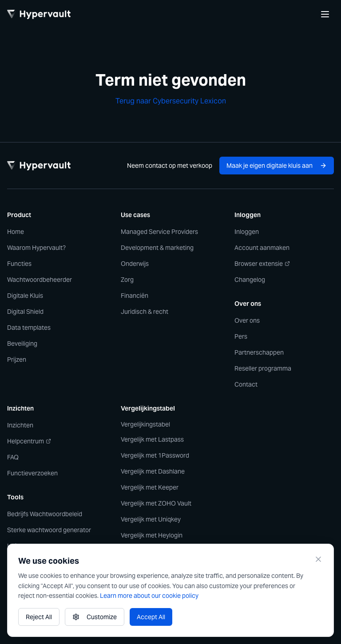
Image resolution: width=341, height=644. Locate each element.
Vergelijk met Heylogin (152, 535)
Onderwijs (135, 264)
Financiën (135, 296)
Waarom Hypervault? (36, 248)
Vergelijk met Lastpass (152, 439)
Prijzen (17, 360)
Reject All (39, 617)
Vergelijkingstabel (145, 424)
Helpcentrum (29, 441)
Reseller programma (263, 368)
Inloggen (247, 232)
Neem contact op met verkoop (170, 166)
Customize (95, 617)
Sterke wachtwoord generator (49, 530)
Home (16, 232)
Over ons (247, 320)
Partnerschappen (259, 352)
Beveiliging (22, 344)
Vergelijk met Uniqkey (151, 519)
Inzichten (20, 425)
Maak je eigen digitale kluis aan (277, 166)
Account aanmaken (262, 248)
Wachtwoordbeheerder (40, 280)
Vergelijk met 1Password (155, 455)
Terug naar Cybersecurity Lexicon (171, 101)
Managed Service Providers (159, 232)
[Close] (318, 559)
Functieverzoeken (32, 473)
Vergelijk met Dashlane (153, 471)
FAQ (13, 457)
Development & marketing (157, 248)
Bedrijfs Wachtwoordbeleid (45, 514)
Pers (241, 336)
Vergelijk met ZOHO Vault (156, 503)
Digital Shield (25, 312)
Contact (246, 384)
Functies (19, 264)
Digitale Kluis (25, 296)
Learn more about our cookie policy (149, 596)
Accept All (151, 617)
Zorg (127, 280)
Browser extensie (262, 264)
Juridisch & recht (145, 312)
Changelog (250, 280)
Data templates (29, 328)
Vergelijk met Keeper (150, 487)
